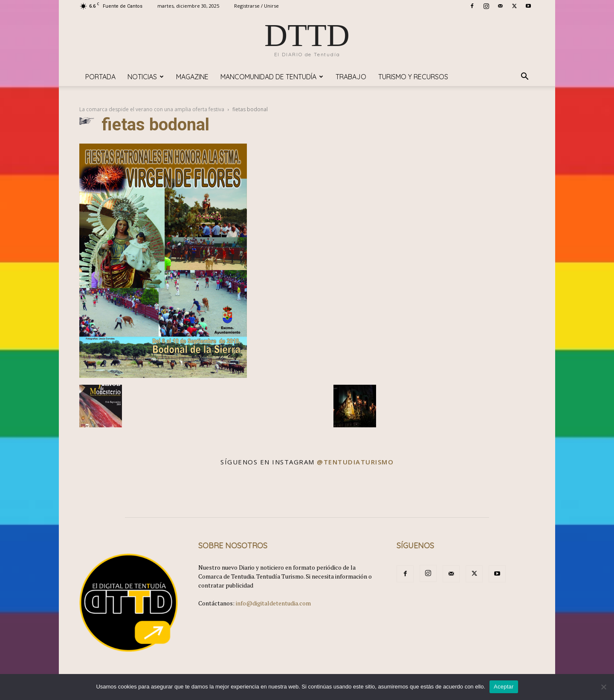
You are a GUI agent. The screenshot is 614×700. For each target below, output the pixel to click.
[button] (524, 77)
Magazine (192, 77)
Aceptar (504, 687)
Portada (100, 77)
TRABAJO (351, 77)
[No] (603, 687)
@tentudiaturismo (355, 462)
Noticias (146, 77)
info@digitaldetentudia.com (273, 603)
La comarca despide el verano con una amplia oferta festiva (152, 109)
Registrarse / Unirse (256, 6)
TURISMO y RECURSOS (413, 77)
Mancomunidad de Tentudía (272, 77)
